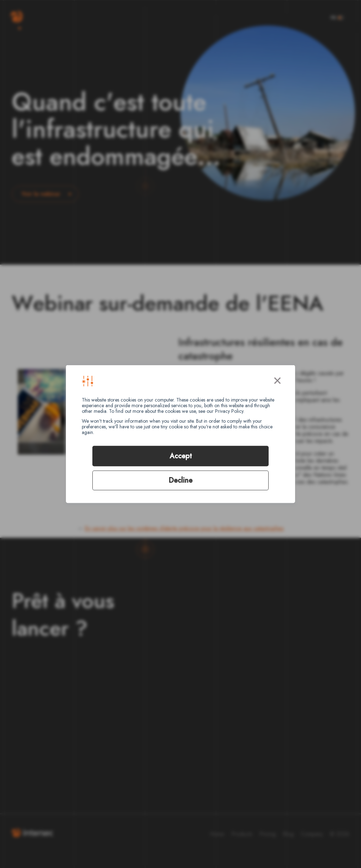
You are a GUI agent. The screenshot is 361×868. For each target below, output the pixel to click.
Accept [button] (181, 456)
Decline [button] (180, 480)
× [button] (277, 379)
